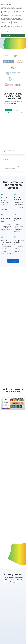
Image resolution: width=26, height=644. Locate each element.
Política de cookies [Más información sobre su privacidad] (11, 28)
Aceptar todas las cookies (13, 36)
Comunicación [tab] (19, 113)
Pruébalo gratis (13, 261)
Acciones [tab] (8, 110)
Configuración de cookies (13, 32)
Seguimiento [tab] (17, 110)
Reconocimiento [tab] (8, 113)
